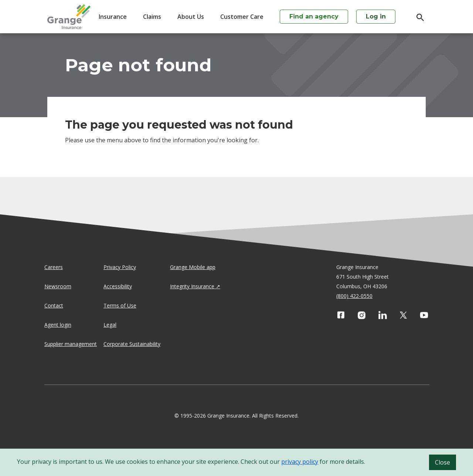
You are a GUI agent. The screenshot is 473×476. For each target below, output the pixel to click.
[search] (416, 17)
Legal (110, 325)
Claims (152, 17)
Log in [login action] (376, 16)
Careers (54, 267)
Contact (54, 305)
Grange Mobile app (193, 267)
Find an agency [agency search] (314, 16)
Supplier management (71, 344)
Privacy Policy (120, 267)
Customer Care (242, 17)
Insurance (113, 17)
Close (443, 462)
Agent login (58, 325)
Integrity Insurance (192, 286)
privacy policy (300, 462)
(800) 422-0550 (354, 296)
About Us (191, 17)
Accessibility (118, 286)
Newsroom (58, 286)
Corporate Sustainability (132, 344)
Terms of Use (120, 305)
